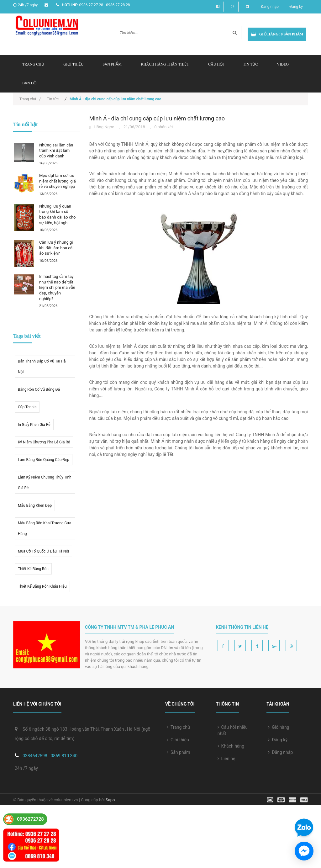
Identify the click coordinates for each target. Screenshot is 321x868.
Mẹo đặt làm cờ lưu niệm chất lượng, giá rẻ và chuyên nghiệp (58, 181)
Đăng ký (296, 7)
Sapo (110, 800)
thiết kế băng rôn (33, 569)
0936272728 (30, 819)
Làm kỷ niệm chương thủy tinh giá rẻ (45, 483)
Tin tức (250, 64)
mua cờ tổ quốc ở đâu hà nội (43, 551)
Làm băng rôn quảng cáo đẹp (44, 460)
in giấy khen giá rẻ (34, 425)
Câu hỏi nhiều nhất (233, 730)
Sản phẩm (179, 752)
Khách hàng (231, 746)
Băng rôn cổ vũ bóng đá (39, 389)
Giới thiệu (73, 64)
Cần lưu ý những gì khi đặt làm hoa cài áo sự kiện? (56, 248)
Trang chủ (33, 64)
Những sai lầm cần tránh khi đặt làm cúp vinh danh (56, 151)
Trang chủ (178, 727)
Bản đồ (29, 83)
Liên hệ (226, 759)
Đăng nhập (270, 7)
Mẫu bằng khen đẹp (35, 505)
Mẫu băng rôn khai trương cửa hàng (45, 528)
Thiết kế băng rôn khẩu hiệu (42, 586)
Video (283, 64)
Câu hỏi (216, 64)
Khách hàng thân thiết (165, 64)
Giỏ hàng (279, 727)
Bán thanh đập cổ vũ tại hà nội (42, 367)
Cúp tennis (27, 407)
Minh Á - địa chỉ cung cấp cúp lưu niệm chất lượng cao (157, 118)
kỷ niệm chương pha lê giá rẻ (44, 442)
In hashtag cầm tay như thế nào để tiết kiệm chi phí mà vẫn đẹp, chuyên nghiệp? (57, 287)
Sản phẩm (112, 64)
